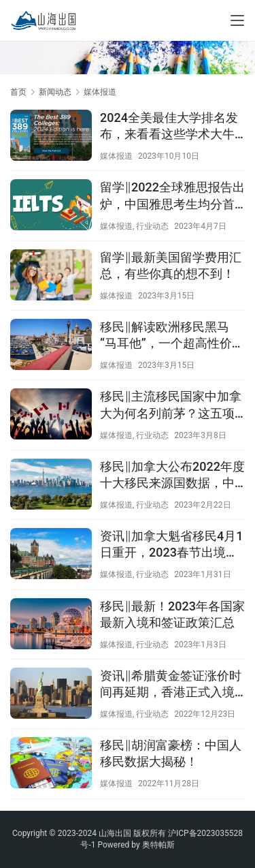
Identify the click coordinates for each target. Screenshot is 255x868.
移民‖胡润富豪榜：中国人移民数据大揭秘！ (171, 753)
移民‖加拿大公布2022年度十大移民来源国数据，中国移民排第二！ (172, 475)
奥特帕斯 (158, 845)
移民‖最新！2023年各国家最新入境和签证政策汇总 (172, 614)
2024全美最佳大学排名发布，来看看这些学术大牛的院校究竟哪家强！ (169, 126)
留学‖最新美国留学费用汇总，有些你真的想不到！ (171, 265)
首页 (18, 92)
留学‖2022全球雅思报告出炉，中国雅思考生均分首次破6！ (172, 196)
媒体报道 (116, 156)
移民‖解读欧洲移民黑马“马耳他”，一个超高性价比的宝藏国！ (172, 336)
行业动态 (152, 226)
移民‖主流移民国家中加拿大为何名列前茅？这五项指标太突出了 (171, 405)
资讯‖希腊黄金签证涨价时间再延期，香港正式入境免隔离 (171, 684)
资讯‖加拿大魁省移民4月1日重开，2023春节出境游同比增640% (171, 545)
